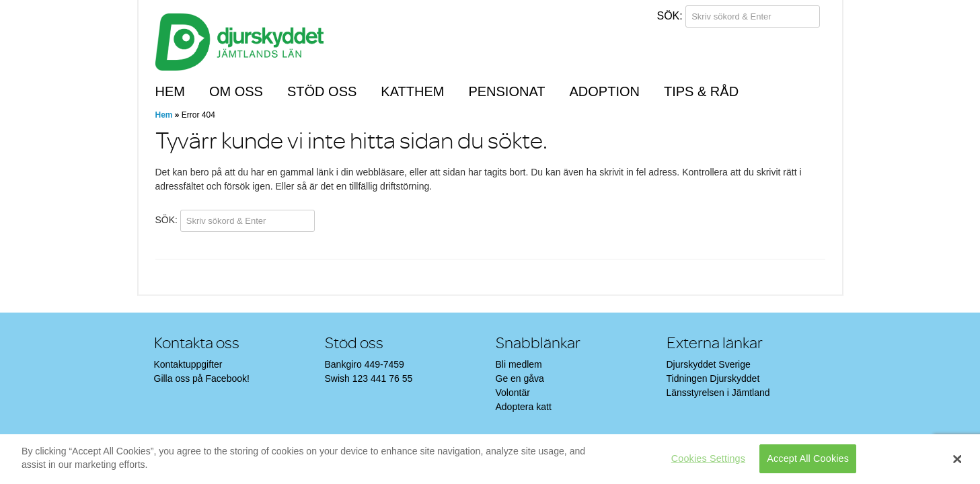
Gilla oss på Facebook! (202, 378)
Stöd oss (322, 91)
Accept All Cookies (808, 458)
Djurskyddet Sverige (709, 364)
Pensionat (506, 91)
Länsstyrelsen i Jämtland (718, 393)
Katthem (412, 91)
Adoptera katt (524, 407)
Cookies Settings (708, 458)
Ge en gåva (520, 378)
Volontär (513, 393)
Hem (170, 91)
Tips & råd (701, 91)
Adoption (605, 91)
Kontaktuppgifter (188, 364)
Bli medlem (519, 364)
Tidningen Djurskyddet (713, 378)
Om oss (236, 91)
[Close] (957, 459)
